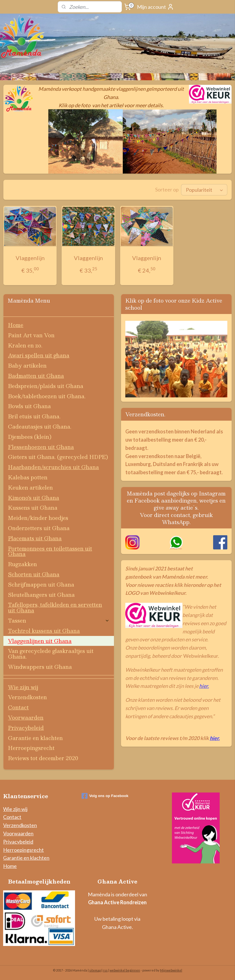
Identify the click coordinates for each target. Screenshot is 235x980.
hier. (204, 685)
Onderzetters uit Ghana (39, 527)
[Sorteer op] (204, 189)
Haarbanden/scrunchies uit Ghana (53, 466)
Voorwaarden (26, 717)
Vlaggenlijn (30, 257)
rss (105, 970)
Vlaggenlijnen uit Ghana (40, 640)
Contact (18, 707)
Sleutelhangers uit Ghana (41, 594)
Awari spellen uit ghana (39, 355)
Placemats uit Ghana (35, 538)
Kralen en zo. (25, 345)
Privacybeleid (26, 727)
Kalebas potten (28, 477)
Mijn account (155, 7)
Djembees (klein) (30, 436)
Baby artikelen (27, 365)
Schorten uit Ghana (34, 574)
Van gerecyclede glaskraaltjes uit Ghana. (51, 653)
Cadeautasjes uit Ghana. (40, 426)
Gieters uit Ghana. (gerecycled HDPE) (58, 456)
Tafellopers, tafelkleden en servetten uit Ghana (55, 607)
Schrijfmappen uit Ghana (41, 584)
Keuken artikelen (30, 487)
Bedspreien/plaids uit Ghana (46, 385)
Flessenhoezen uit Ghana (41, 446)
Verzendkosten (27, 696)
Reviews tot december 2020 (43, 757)
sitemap (95, 970)
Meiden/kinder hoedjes (38, 517)
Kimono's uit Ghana (34, 497)
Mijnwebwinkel (171, 970)
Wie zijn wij (23, 687)
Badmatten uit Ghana (36, 375)
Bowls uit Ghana (29, 405)
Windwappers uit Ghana (40, 666)
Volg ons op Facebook (105, 795)
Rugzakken (22, 563)
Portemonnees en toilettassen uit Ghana (50, 551)
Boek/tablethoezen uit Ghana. (47, 396)
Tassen (59, 620)
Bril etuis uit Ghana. (34, 416)
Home (16, 324)
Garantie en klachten (35, 737)
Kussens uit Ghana (33, 507)
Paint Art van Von (31, 335)
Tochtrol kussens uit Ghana (44, 630)
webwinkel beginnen (125, 970)
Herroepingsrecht (31, 747)
